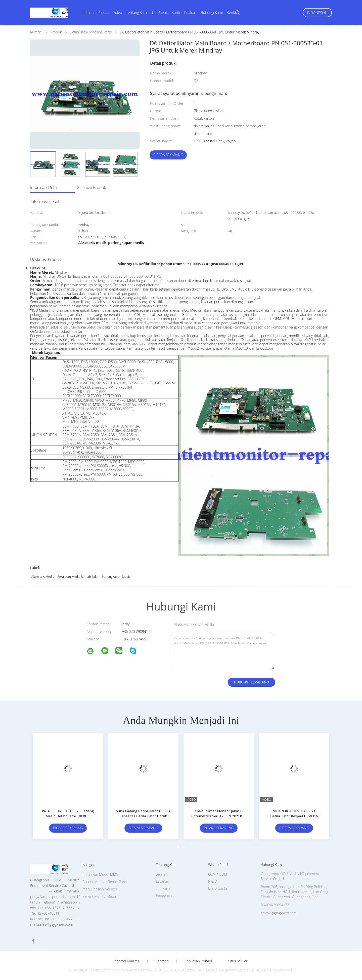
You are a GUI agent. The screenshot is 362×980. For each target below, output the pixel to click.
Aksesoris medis (43, 577)
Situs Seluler (238, 961)
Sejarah (162, 874)
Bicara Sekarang (168, 155)
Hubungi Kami (212, 12)
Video (118, 12)
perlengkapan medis (116, 577)
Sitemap (162, 961)
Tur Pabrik (160, 12)
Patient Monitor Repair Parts (105, 882)
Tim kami (163, 888)
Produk (103, 12)
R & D (213, 881)
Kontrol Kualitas (184, 12)
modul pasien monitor (100, 889)
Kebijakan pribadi (198, 961)
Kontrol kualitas (127, 961)
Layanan (162, 881)
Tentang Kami (137, 12)
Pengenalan (165, 895)
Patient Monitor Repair (100, 896)
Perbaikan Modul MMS (100, 874)
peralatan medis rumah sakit (78, 577)
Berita (231, 12)
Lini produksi (218, 888)
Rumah (88, 12)
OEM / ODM (218, 874)
